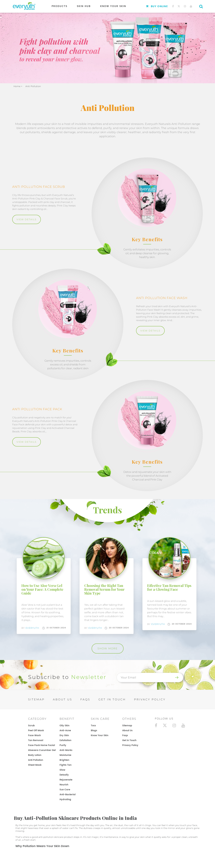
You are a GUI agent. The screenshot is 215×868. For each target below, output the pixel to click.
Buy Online (157, 6)
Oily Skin (64, 726)
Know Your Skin (113, 6)
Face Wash (34, 735)
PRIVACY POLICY (150, 699)
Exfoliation (65, 740)
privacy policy (130, 745)
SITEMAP (36, 699)
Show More (108, 648)
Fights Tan (66, 765)
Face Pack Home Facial (42, 745)
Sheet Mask (35, 765)
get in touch (129, 740)
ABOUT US (62, 699)
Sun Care (65, 790)
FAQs (85, 699)
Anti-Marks (66, 750)
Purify (63, 745)
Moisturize (65, 755)
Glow (62, 770)
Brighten (64, 760)
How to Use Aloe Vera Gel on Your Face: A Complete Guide (42, 589)
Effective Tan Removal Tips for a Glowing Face (169, 587)
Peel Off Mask (36, 730)
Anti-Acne (65, 730)
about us (127, 730)
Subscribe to (67, 677)
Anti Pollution (36, 760)
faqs (125, 735)
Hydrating (65, 799)
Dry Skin (64, 735)
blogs (94, 730)
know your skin (100, 735)
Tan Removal (36, 740)
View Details (27, 219)
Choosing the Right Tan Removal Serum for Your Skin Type (104, 589)
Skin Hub (84, 6)
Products (59, 6)
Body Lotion (35, 755)
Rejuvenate (66, 780)
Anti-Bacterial (68, 795)
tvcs (93, 726)
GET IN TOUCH (112, 699)
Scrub (31, 726)
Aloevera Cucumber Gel (42, 750)
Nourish (64, 785)
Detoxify (64, 775)
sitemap (127, 726)
